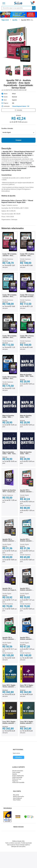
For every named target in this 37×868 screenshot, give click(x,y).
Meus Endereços (18, 798)
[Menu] (4, 3)
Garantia (15, 774)
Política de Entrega (17, 777)
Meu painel (16, 795)
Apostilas (15, 20)
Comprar (18, 140)
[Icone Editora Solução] (18, 3)
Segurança (15, 781)
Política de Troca (17, 779)
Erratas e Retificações (18, 776)
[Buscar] (34, 8)
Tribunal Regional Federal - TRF (21, 106)
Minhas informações (19, 797)
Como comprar (16, 772)
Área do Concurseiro (18, 771)
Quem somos (16, 753)
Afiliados (18, 757)
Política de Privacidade (18, 782)
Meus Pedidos (17, 800)
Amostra (18, 110)
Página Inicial (5, 20)
